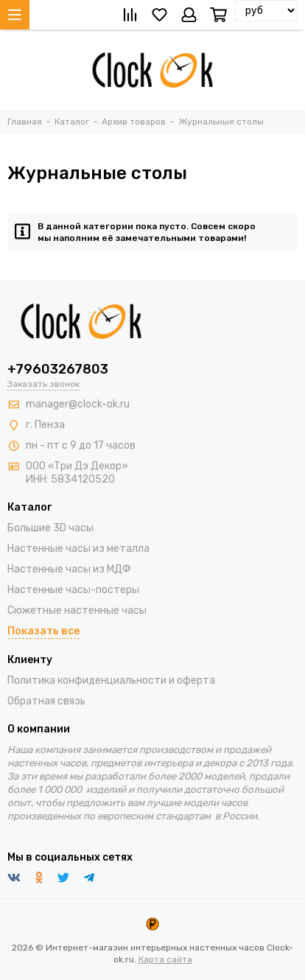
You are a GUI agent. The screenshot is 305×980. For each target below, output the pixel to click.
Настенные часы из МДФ (69, 569)
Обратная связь (46, 701)
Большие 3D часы (50, 528)
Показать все (43, 631)
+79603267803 (58, 369)
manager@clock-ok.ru (78, 404)
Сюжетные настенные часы (77, 610)
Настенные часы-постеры (73, 590)
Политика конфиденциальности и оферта (111, 680)
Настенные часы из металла (78, 549)
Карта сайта (165, 959)
